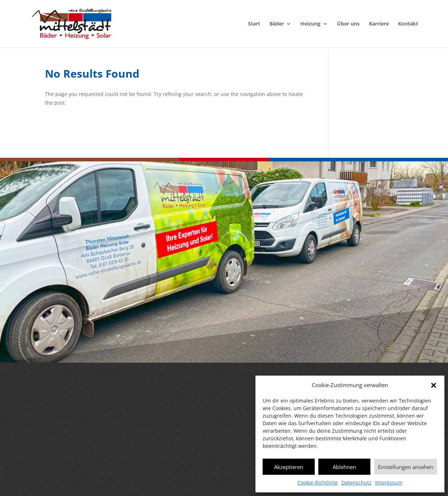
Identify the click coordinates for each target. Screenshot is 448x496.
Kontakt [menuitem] (408, 24)
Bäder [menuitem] (277, 24)
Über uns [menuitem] (348, 24)
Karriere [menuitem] (379, 24)
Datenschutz (356, 483)
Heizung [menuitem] (310, 24)
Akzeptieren (289, 467)
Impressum (389, 483)
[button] (434, 385)
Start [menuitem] (254, 24)
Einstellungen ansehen (406, 467)
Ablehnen (344, 467)
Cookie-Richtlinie (318, 483)
